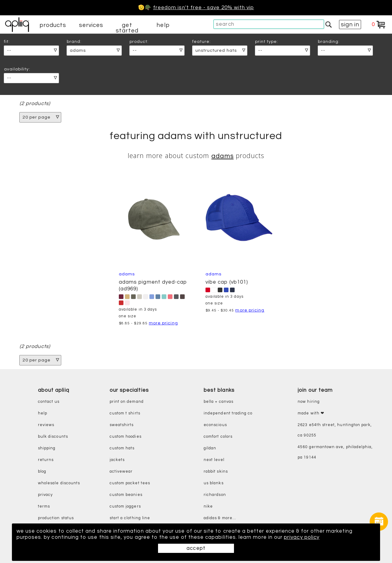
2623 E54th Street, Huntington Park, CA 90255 (335, 431)
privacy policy (303, 537)
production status (56, 518)
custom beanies (126, 495)
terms (44, 507)
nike (208, 507)
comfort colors (218, 437)
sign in (350, 25)
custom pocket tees (130, 484)
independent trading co (228, 414)
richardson (215, 495)
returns (46, 460)
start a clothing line (130, 518)
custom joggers (125, 507)
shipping (47, 449)
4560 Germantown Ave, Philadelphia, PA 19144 (335, 453)
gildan (210, 449)
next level (214, 460)
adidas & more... (220, 518)
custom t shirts (125, 414)
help (163, 25)
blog (42, 472)
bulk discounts (53, 437)
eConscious (215, 425)
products (53, 25)
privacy (45, 495)
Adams (222, 156)
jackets (117, 460)
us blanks (214, 484)
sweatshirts (122, 425)
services (91, 25)
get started (127, 28)
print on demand (127, 402)
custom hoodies (126, 437)
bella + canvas (219, 402)
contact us (49, 402)
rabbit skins (216, 472)
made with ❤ (311, 414)
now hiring (309, 402)
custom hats (122, 449)
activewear (121, 472)
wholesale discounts (59, 484)
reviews (46, 425)
